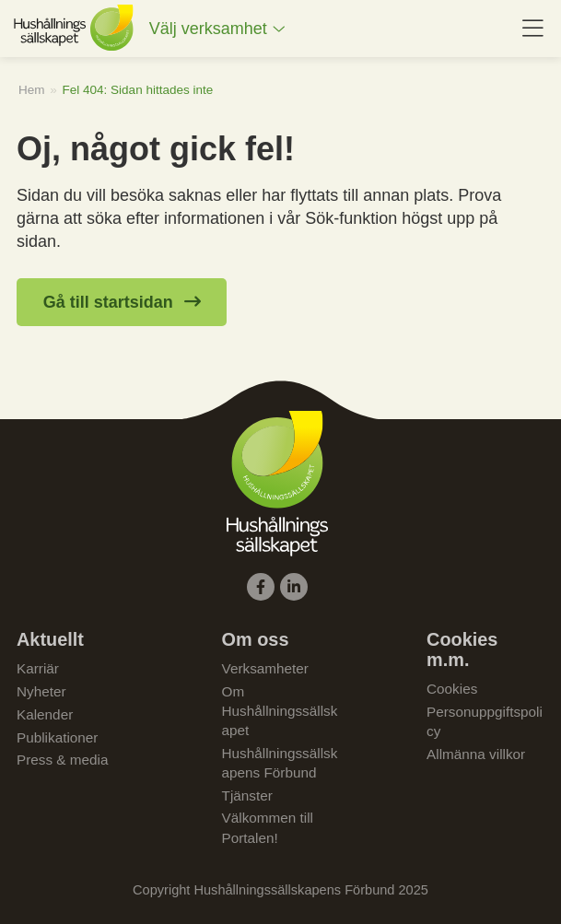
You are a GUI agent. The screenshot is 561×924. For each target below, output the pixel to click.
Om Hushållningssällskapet (280, 711)
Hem (32, 90)
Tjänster (247, 795)
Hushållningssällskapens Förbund (280, 763)
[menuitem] (217, 29)
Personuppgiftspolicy (485, 721)
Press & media (62, 760)
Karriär (38, 668)
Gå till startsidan (108, 302)
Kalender (45, 714)
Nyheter (41, 691)
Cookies (452, 689)
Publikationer (57, 737)
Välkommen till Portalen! (268, 827)
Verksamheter (265, 668)
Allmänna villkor (476, 754)
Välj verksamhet (208, 29)
